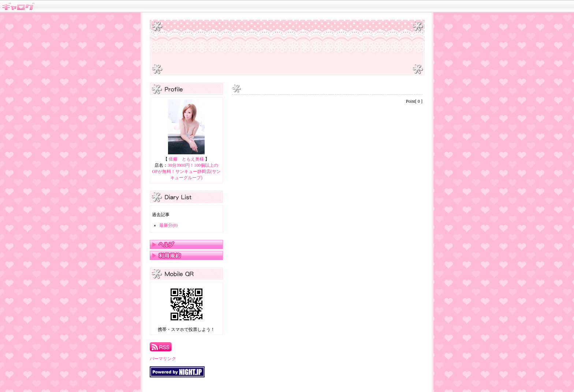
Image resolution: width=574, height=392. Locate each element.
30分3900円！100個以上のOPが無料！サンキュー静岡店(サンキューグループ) (186, 171)
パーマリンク (163, 359)
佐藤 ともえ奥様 (186, 159)
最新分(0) (168, 225)
